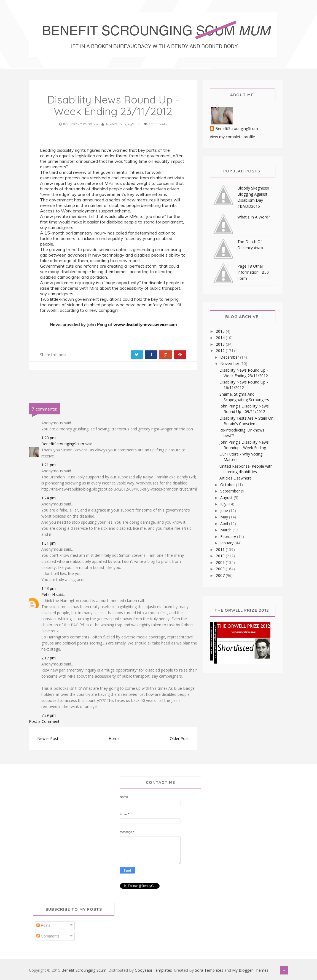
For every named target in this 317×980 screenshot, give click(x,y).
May (225, 517)
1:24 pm (49, 498)
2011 (221, 549)
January (227, 543)
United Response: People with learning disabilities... (246, 469)
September (231, 491)
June (225, 511)
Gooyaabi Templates (153, 970)
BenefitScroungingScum (63, 444)
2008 (221, 569)
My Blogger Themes (250, 970)
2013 (221, 344)
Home (114, 738)
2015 (221, 331)
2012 (221, 351)
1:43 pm (49, 588)
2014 (221, 338)
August (227, 498)
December (230, 357)
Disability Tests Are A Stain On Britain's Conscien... (246, 421)
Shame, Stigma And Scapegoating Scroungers (244, 397)
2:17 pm (49, 658)
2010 (221, 556)
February (229, 536)
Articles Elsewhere (236, 478)
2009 (221, 562)
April (225, 524)
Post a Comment (44, 721)
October (228, 485)
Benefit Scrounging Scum (84, 970)
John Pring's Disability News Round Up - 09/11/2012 (244, 409)
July (224, 504)
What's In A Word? (254, 217)
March (226, 530)
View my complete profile (232, 137)
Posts (43, 925)
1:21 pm (49, 465)
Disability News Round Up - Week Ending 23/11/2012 (244, 373)
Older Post (179, 738)
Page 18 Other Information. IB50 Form (253, 272)
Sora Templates (209, 970)
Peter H (48, 594)
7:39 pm (49, 715)
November (230, 363)
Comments (48, 936)
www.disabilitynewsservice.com (145, 324)
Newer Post (48, 738)
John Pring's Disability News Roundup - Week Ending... (244, 445)
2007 (221, 575)
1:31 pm (49, 543)
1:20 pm (49, 438)
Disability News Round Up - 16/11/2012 (244, 385)
